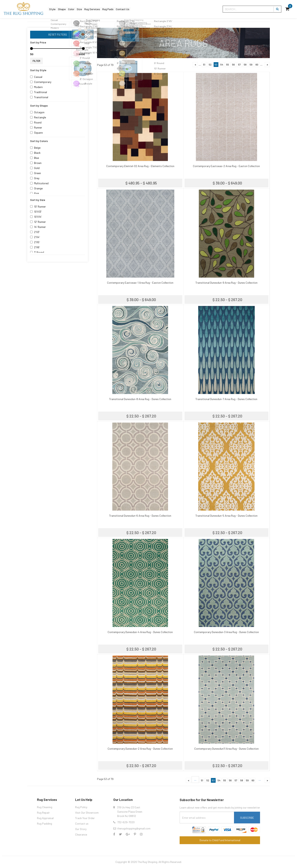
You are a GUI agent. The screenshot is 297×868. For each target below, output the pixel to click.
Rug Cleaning (45, 807)
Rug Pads (127, 9)
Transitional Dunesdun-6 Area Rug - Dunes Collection (140, 516)
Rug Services (107, 9)
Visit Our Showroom (87, 813)
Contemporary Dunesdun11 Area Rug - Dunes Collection (226, 749)
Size (90, 9)
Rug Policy (81, 807)
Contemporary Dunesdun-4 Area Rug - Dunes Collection (140, 632)
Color (79, 9)
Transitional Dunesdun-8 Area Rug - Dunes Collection (140, 399)
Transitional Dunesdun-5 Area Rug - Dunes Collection (226, 516)
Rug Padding (45, 823)
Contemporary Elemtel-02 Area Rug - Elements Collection (140, 166)
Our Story (81, 829)
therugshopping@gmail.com (134, 828)
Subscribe (247, 818)
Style (54, 9)
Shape (67, 9)
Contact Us (147, 9)
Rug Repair (43, 813)
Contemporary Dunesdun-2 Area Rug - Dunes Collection (140, 749)
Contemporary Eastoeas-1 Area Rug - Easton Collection (140, 283)
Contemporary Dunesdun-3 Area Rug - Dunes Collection (226, 632)
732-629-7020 (126, 822)
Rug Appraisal (45, 818)
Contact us (82, 823)
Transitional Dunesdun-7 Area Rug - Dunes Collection (226, 399)
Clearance (81, 834)
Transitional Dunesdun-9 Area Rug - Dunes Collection (226, 283)
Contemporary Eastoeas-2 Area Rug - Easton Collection (226, 166)
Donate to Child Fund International (220, 840)
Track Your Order (85, 818)
